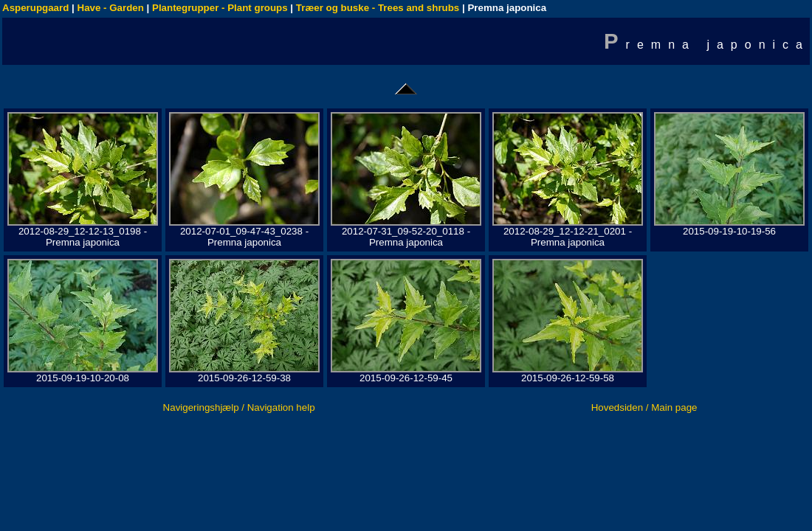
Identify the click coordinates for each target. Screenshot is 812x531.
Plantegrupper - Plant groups (220, 8)
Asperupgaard (35, 8)
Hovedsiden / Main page (644, 407)
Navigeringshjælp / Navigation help (239, 407)
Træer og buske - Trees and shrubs (378, 8)
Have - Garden (111, 8)
